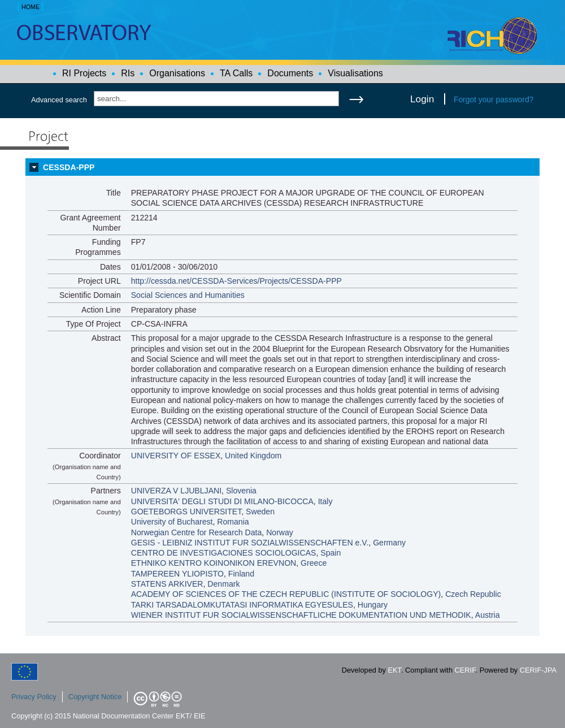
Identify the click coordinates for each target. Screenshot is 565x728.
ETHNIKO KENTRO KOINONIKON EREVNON (214, 563)
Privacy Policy (34, 697)
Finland (241, 574)
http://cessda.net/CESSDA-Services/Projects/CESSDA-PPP (236, 281)
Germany (389, 543)
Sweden (260, 512)
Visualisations (355, 73)
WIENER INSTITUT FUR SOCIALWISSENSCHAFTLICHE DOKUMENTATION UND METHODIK (301, 615)
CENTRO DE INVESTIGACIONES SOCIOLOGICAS (224, 553)
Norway (280, 532)
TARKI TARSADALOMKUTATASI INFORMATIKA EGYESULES (242, 605)
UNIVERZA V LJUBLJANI (176, 491)
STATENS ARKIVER (167, 584)
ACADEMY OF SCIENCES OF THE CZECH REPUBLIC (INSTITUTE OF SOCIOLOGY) (286, 594)
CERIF (465, 670)
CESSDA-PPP (69, 167)
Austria (488, 615)
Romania (233, 522)
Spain (331, 553)
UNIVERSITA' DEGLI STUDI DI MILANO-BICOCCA (222, 501)
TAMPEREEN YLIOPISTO (177, 574)
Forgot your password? (494, 99)
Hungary (373, 605)
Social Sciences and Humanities (188, 295)
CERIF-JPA (538, 670)
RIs (128, 73)
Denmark (223, 584)
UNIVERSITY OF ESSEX (176, 456)
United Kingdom (253, 456)
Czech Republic (473, 594)
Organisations (177, 73)
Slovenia (241, 491)
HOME (31, 7)
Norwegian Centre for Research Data (197, 532)
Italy (325, 501)
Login (422, 99)
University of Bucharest (172, 522)
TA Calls (236, 73)
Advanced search (59, 100)
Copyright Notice (95, 697)
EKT (395, 670)
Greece (314, 563)
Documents (290, 73)
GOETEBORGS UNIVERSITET (186, 512)
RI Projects (84, 73)
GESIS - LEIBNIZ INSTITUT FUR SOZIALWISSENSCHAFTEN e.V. (250, 543)
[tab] (282, 167)
